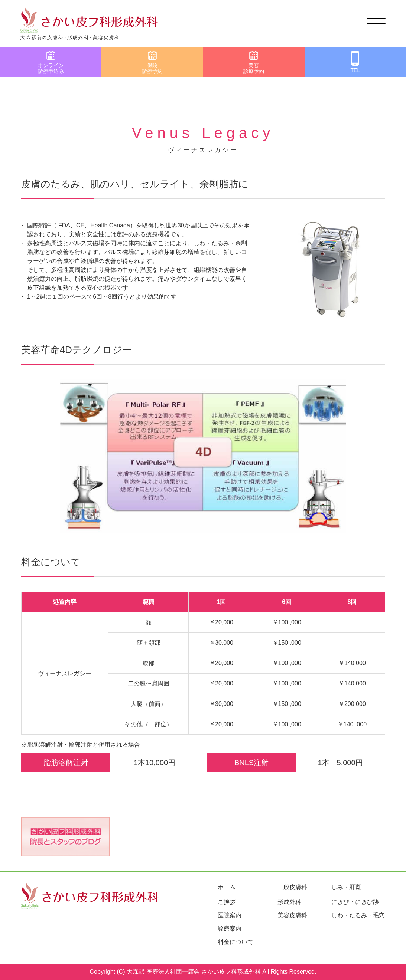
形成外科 (289, 902)
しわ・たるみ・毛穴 (358, 915)
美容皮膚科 (292, 915)
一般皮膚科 (292, 887)
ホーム (227, 887)
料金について (236, 942)
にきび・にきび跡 (355, 902)
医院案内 (230, 915)
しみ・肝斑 (346, 887)
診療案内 (230, 929)
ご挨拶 (227, 902)
